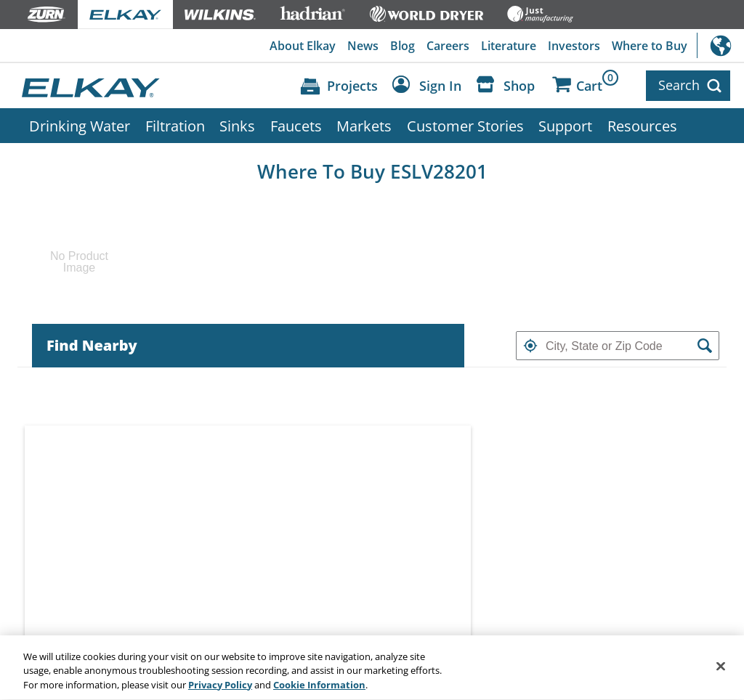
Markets (364, 126)
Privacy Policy (220, 690)
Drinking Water (80, 126)
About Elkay (303, 46)
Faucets (296, 126)
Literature (509, 46)
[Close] (721, 670)
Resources (642, 126)
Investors (574, 46)
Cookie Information (319, 690)
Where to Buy (650, 46)
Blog (403, 46)
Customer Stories (465, 126)
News (363, 46)
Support (565, 126)
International (720, 45)
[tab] (248, 346)
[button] (530, 346)
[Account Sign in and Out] (430, 86)
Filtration (175, 126)
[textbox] (618, 346)
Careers (448, 46)
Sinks (237, 126)
